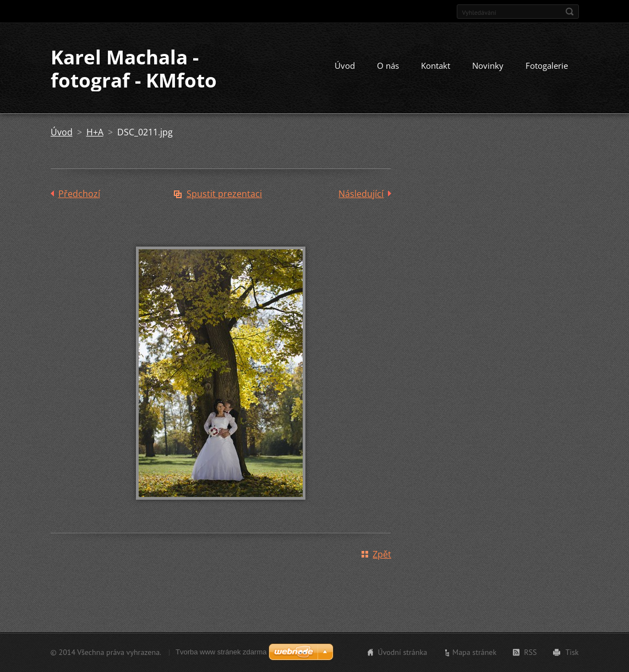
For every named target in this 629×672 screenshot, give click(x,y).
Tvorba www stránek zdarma (221, 652)
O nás (388, 65)
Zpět (382, 554)
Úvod (345, 65)
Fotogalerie (547, 65)
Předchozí (79, 194)
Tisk (572, 652)
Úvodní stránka (403, 652)
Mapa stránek (474, 652)
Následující (361, 194)
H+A (95, 132)
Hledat (570, 12)
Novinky (488, 65)
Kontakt (436, 65)
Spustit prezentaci (224, 194)
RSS (530, 652)
